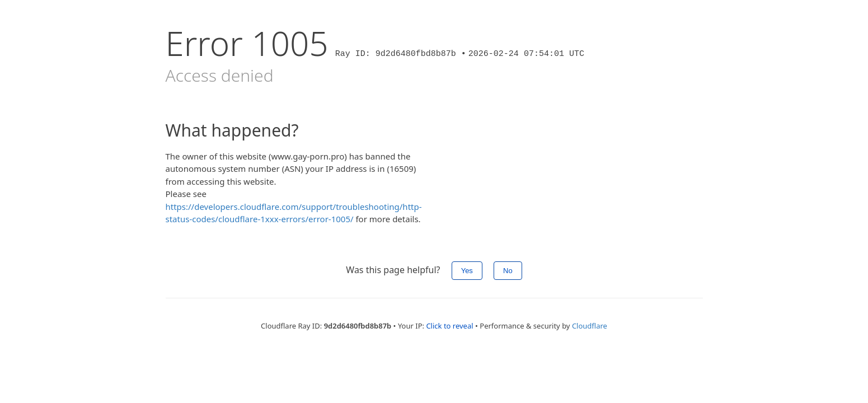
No (508, 271)
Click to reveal (449, 326)
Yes (467, 271)
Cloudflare (590, 326)
